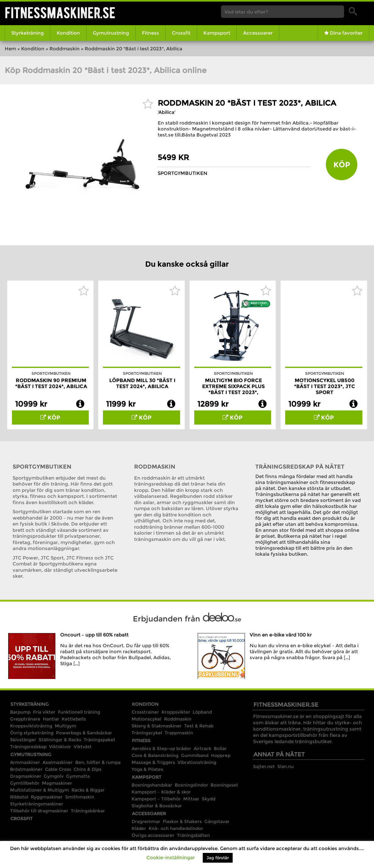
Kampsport (217, 33)
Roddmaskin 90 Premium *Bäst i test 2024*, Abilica (51, 383)
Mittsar (191, 799)
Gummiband (195, 755)
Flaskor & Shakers (182, 821)
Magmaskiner (57, 783)
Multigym (65, 726)
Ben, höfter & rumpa (98, 762)
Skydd (209, 799)
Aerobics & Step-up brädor (161, 748)
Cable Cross (58, 769)
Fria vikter (44, 712)
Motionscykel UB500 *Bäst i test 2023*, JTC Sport (325, 386)
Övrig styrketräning (32, 733)
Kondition (68, 33)
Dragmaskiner (26, 776)
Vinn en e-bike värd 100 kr (281, 635)
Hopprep (221, 755)
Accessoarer (258, 33)
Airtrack (202, 748)
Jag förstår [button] (218, 858)
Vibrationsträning (197, 762)
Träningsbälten (193, 835)
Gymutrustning (111, 33)
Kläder (139, 828)
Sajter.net (264, 766)
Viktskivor (60, 747)
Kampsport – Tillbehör (156, 799)
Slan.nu (286, 766)
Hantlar (51, 719)
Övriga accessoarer (153, 835)
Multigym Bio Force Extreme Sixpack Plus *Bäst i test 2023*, (233, 386)
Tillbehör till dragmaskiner (39, 811)
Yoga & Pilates (147, 769)
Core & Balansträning (155, 755)
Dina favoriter (343, 33)
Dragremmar (146, 821)
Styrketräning (28, 33)
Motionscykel (147, 719)
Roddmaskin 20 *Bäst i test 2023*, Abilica (247, 103)
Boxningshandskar (152, 785)
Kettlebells (74, 719)
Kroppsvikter (176, 712)
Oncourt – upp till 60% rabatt (94, 635)
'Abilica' (167, 112)
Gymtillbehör (25, 783)
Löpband (202, 712)
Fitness (150, 33)
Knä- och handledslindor (176, 828)
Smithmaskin (80, 797)
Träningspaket (99, 740)
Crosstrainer (145, 712)
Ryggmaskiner (47, 797)
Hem (10, 49)
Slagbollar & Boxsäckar (157, 806)
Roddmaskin (65, 49)
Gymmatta (78, 776)
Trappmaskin (179, 733)
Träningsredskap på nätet (300, 467)
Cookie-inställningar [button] (171, 857)
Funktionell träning (79, 712)
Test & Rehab (199, 726)
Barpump (20, 712)
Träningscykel (147, 733)
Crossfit (181, 33)
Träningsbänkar (88, 811)
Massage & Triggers (153, 762)
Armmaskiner (25, 762)
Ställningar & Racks (60, 740)
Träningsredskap (28, 747)
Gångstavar (217, 821)
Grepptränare (25, 719)
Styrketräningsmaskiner (37, 804)
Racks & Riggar (88, 790)
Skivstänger (23, 740)
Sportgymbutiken (183, 173)
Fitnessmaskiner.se (60, 13)
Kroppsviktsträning (31, 726)
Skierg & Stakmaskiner (157, 726)
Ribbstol (19, 797)
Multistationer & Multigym (40, 790)
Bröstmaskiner (26, 769)
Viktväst (83, 747)
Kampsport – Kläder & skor (161, 792)
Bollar (220, 748)
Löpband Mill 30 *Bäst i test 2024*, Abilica (142, 383)
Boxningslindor (191, 785)
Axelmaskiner (58, 762)
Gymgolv (54, 776)
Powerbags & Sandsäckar (84, 733)
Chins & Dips (88, 769)
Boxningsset (224, 785)
